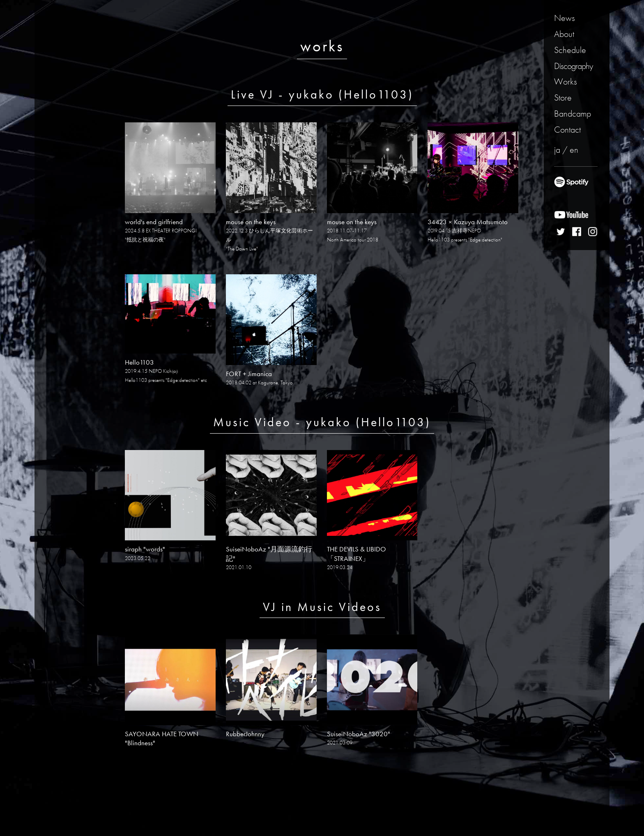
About (564, 34)
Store (563, 98)
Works (566, 82)
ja (557, 150)
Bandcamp (573, 114)
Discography (573, 66)
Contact (567, 130)
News (565, 18)
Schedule (570, 50)
